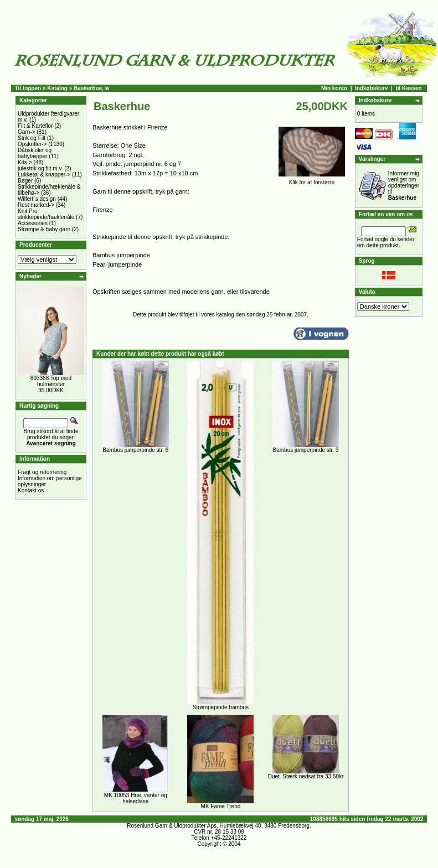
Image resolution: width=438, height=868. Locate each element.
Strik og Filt (32, 138)
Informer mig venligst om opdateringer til (404, 186)
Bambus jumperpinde (121, 255)
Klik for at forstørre (312, 180)
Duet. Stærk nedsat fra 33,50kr (306, 776)
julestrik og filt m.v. (40, 168)
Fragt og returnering (42, 472)
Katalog (57, 88)
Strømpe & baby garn (44, 229)
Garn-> (26, 132)
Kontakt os (31, 490)
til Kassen (408, 88)
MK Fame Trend (221, 806)
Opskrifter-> (32, 144)
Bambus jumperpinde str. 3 (306, 450)
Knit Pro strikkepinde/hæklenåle (46, 214)
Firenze (103, 210)
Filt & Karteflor (35, 126)
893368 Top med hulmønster (51, 381)
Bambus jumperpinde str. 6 (135, 450)
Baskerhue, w (91, 88)
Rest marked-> (36, 205)
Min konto (334, 88)
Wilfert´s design (37, 199)
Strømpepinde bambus (221, 707)
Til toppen (28, 88)
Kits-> (25, 162)
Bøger (25, 181)
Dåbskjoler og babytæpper (35, 153)
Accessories (33, 223)
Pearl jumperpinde (117, 264)
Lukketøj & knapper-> (44, 175)
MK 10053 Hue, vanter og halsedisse (136, 798)
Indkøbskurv (371, 88)
